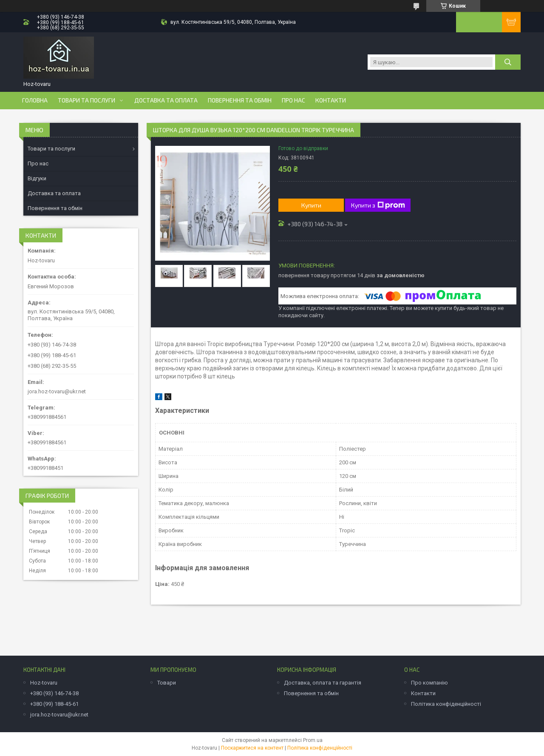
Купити (311, 205)
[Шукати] (508, 62)
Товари (167, 683)
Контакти (331, 100)
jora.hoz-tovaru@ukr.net (57, 391)
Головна (35, 100)
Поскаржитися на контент (252, 748)
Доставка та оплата (166, 100)
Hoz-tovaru (44, 683)
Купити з (378, 205)
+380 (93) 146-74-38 (54, 693)
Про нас (293, 100)
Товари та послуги (86, 100)
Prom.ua (313, 740)
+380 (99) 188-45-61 (54, 704)
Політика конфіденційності (446, 704)
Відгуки (37, 178)
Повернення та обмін (240, 100)
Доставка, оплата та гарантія (323, 683)
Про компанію (429, 683)
